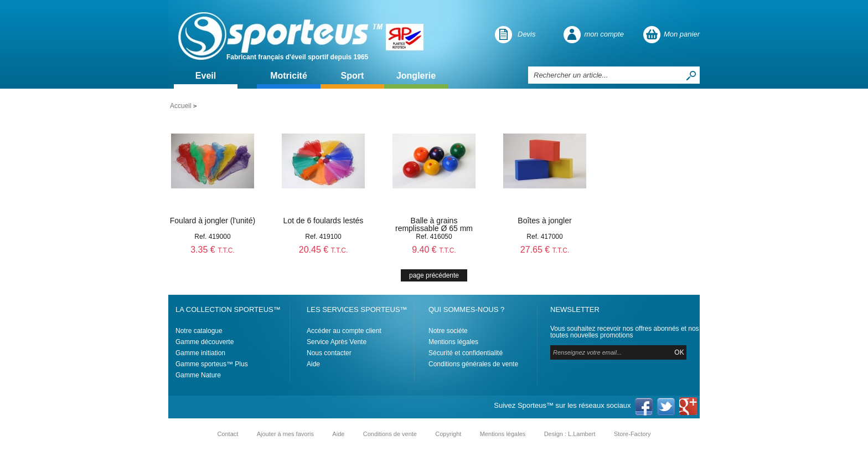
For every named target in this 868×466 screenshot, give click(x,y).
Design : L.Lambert (570, 434)
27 (545, 250)
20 (324, 250)
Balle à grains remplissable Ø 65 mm (434, 224)
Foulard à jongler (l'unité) (213, 221)
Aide (313, 364)
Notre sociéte (448, 331)
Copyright (448, 434)
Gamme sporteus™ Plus (212, 364)
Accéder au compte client (344, 331)
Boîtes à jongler (544, 221)
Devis (527, 34)
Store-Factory (632, 434)
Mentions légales (453, 342)
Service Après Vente (337, 342)
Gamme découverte (205, 342)
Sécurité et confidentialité (466, 353)
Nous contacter (329, 353)
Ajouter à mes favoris (285, 434)
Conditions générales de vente (473, 364)
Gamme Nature (198, 375)
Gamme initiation (200, 353)
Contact (228, 434)
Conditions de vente (390, 434)
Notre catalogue (199, 331)
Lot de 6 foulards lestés (324, 221)
